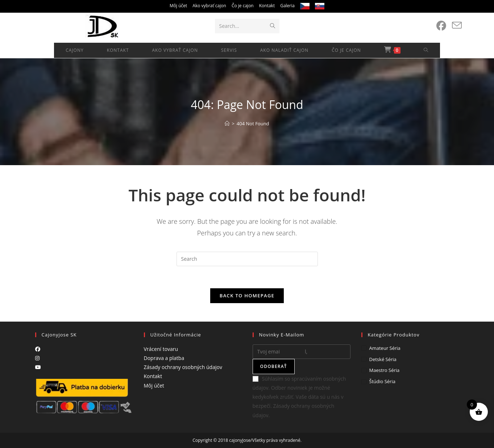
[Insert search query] (247, 259)
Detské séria (383, 359)
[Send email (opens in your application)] (457, 25)
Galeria (287, 6)
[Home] (227, 123)
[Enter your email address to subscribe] (302, 352)
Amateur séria (385, 348)
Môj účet (178, 6)
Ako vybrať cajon (209, 6)
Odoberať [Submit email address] (274, 366)
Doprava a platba (164, 358)
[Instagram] (37, 358)
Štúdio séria (382, 381)
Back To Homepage (247, 296)
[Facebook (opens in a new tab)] (441, 26)
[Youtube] (38, 367)
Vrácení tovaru (161, 349)
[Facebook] (38, 349)
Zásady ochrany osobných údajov (183, 367)
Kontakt (267, 6)
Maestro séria (385, 370)
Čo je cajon (243, 6)
